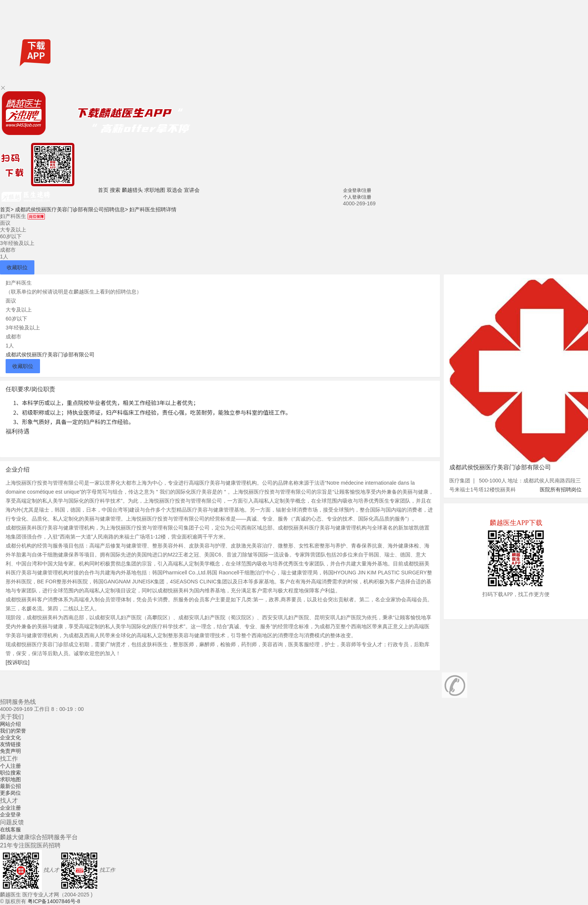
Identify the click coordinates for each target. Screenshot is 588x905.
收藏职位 (17, 267)
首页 (103, 190)
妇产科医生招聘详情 (153, 209)
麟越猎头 (132, 190)
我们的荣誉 (13, 731)
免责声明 (10, 751)
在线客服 (10, 829)
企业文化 (10, 737)
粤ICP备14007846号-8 (54, 901)
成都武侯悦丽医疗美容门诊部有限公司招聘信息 (71, 209)
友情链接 (10, 744)
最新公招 (10, 786)
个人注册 (10, 766)
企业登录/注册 (357, 190)
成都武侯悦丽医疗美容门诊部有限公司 (50, 355)
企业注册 (10, 808)
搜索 (115, 190)
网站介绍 (10, 724)
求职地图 (155, 190)
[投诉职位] (18, 662)
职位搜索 (10, 773)
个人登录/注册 (357, 197)
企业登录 (10, 814)
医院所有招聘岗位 (561, 490)
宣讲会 (192, 190)
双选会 (175, 190)
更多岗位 (10, 793)
